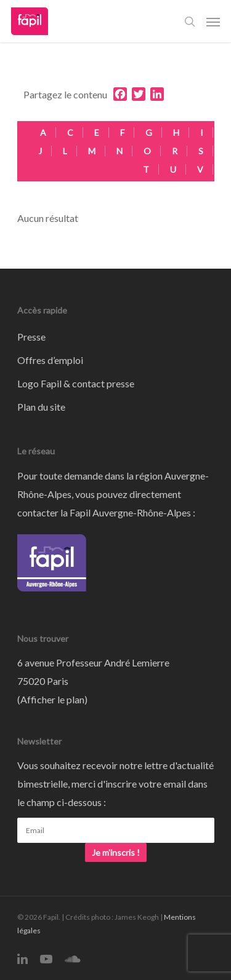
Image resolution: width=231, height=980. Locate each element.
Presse (31, 337)
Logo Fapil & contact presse (76, 383)
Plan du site (41, 407)
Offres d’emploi (50, 360)
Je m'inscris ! (116, 852)
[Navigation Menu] (213, 22)
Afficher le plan (52, 699)
